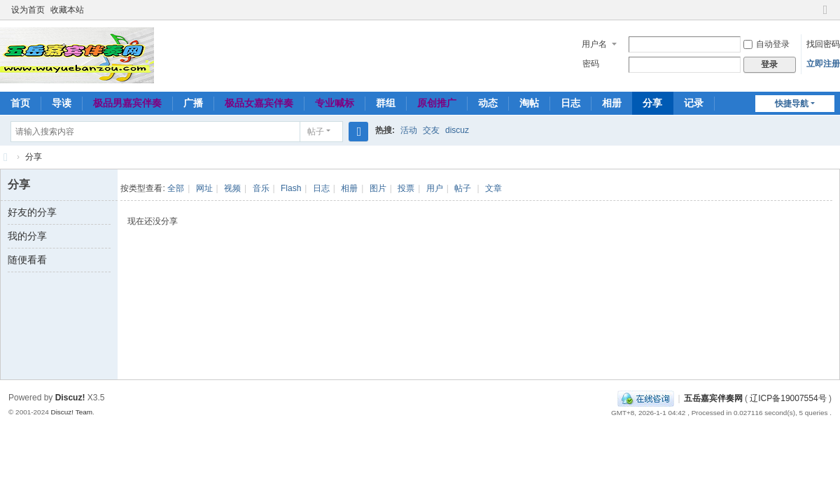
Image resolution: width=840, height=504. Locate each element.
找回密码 (823, 44)
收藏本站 (67, 10)
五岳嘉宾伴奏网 (713, 398)
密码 (591, 64)
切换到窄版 (825, 16)
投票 (406, 188)
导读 (62, 103)
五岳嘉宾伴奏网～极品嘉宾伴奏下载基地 (6, 157)
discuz (457, 130)
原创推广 (437, 103)
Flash (291, 188)
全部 (176, 188)
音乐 (261, 188)
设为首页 (28, 10)
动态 (488, 103)
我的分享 (27, 236)
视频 (232, 188)
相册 (612, 103)
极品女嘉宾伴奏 (259, 103)
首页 (20, 103)
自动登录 (766, 44)
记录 (694, 103)
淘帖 (529, 103)
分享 (652, 103)
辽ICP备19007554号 (788, 398)
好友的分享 (32, 212)
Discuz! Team (71, 412)
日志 (570, 103)
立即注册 (823, 64)
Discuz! (70, 398)
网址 (204, 188)
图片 (378, 188)
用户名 (594, 44)
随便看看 (27, 260)
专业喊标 (335, 103)
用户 (435, 188)
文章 (493, 188)
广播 (193, 103)
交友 (431, 130)
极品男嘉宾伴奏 (127, 103)
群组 (386, 103)
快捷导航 (792, 104)
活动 (409, 130)
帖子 (316, 132)
